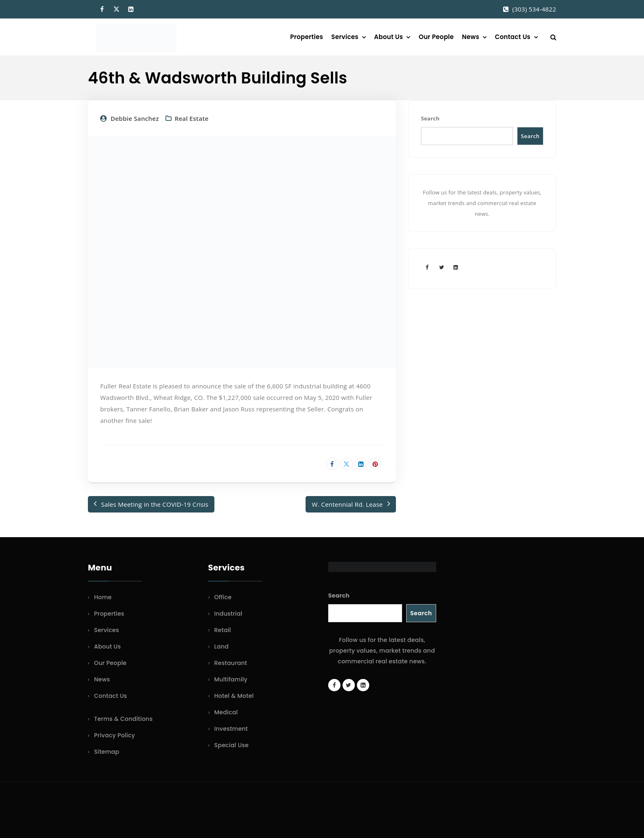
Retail (223, 630)
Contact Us (513, 37)
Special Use (232, 745)
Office (223, 597)
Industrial (229, 614)
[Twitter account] (442, 267)
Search (430, 118)
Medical (226, 712)
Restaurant (231, 663)
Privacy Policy (115, 735)
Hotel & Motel (234, 696)
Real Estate (192, 118)
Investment (231, 729)
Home (103, 597)
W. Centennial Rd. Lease (347, 504)
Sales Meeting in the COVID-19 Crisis (155, 504)
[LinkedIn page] (456, 267)
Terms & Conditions (123, 719)
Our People (436, 37)
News (471, 37)
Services (345, 37)
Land (222, 646)
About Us (389, 37)
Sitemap (107, 752)
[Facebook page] (427, 267)
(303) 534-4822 (534, 9)
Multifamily (231, 679)
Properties (307, 37)
